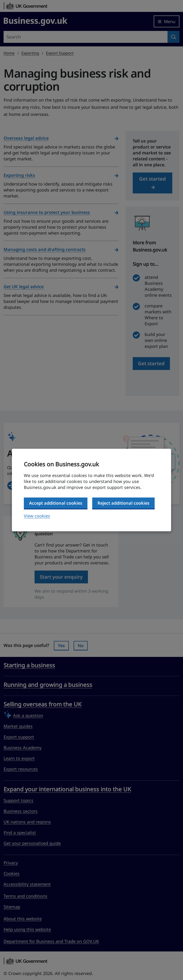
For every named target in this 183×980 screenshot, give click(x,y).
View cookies (37, 516)
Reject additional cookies (123, 503)
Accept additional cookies (56, 503)
